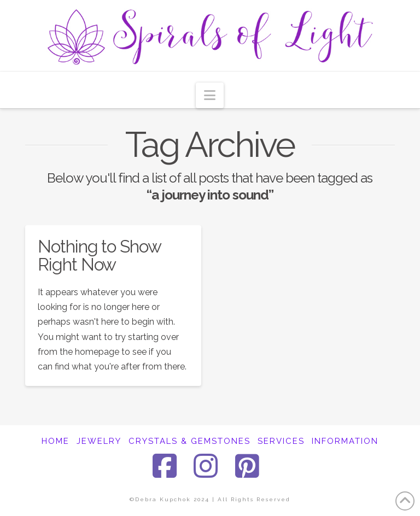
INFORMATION (345, 441)
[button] (210, 95)
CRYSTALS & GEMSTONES (189, 441)
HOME (56, 441)
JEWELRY (99, 441)
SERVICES (281, 441)
